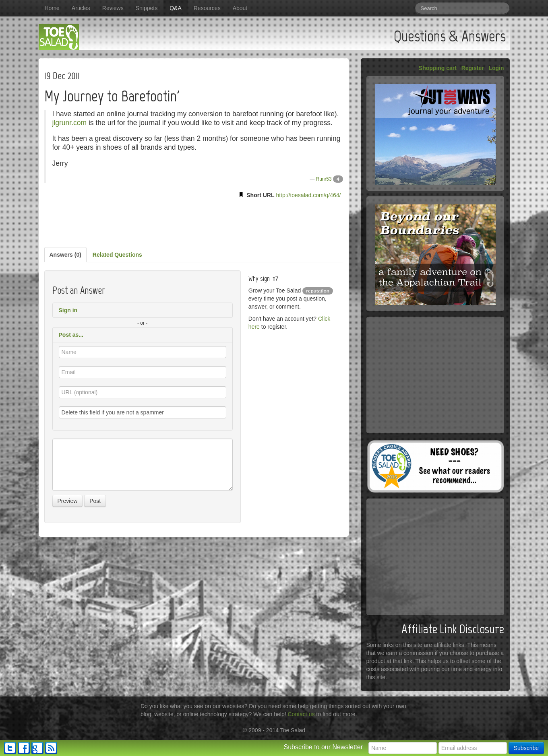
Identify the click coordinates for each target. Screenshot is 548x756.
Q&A (176, 8)
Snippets (147, 8)
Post (95, 501)
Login (496, 68)
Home (52, 8)
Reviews (113, 8)
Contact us (301, 714)
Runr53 (324, 179)
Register (473, 68)
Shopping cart (438, 68)
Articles (81, 8)
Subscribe (526, 748)
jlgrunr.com (70, 123)
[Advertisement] (194, 221)
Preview (68, 501)
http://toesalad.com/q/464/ (308, 195)
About (240, 8)
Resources (207, 8)
